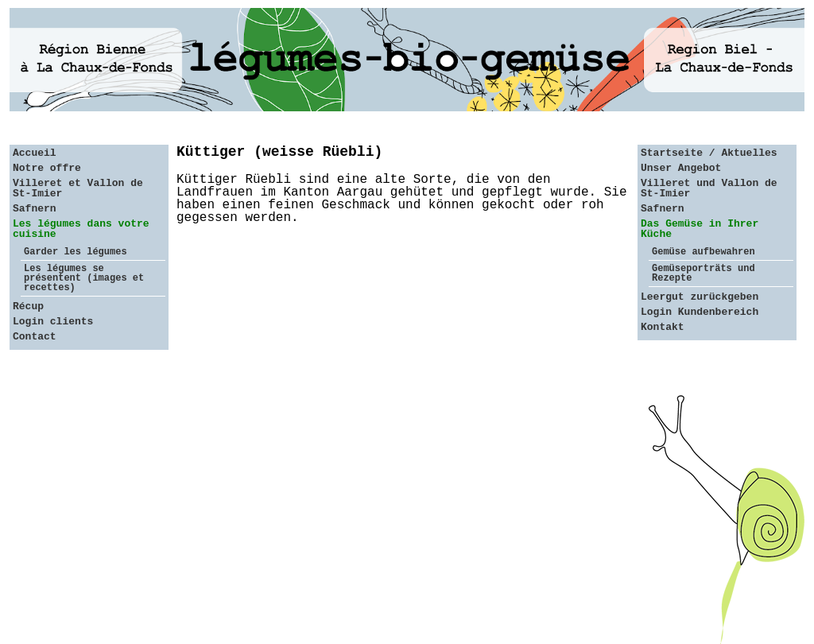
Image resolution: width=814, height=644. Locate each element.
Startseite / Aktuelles (709, 153)
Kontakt (663, 327)
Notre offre (47, 168)
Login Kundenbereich (700, 312)
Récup (28, 306)
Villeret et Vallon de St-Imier (78, 188)
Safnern (35, 209)
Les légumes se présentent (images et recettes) (84, 278)
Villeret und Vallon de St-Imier (709, 188)
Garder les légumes (76, 252)
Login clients (53, 322)
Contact (35, 337)
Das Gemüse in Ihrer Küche (700, 229)
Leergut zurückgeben (700, 297)
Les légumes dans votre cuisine (81, 229)
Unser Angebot (681, 168)
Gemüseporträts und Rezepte (704, 274)
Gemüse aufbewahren (704, 252)
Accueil (35, 153)
